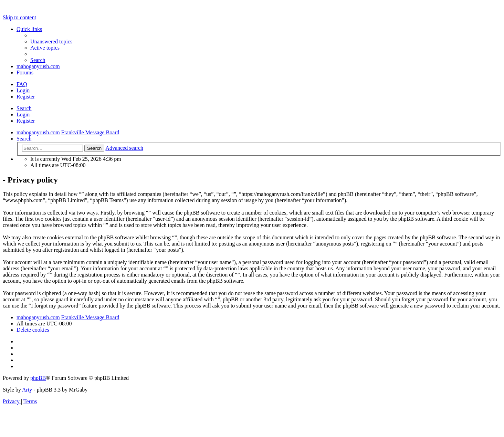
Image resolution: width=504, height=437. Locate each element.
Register (26, 121)
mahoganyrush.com (38, 66)
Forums (25, 72)
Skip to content (19, 17)
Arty (27, 390)
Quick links (29, 29)
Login (23, 115)
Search (24, 108)
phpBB (38, 378)
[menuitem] (51, 41)
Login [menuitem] (23, 90)
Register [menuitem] (26, 97)
